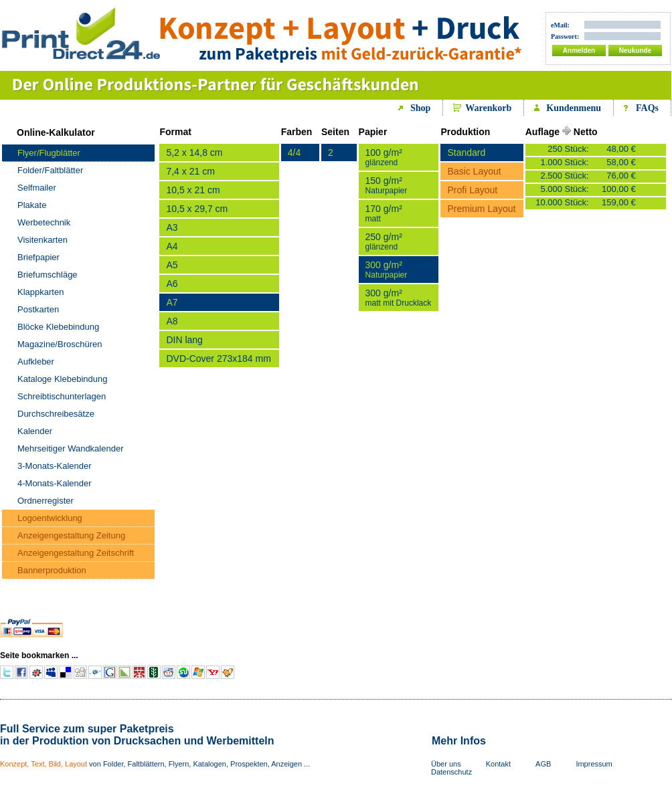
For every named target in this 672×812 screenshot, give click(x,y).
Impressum (594, 764)
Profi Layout (472, 190)
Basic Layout (474, 171)
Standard (466, 153)
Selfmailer (37, 188)
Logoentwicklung (50, 518)
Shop (420, 108)
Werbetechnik (44, 222)
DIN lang (184, 340)
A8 (172, 321)
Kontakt (498, 764)
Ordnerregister (46, 501)
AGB (543, 764)
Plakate (32, 205)
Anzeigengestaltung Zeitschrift (76, 553)
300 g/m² (387, 270)
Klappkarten (40, 292)
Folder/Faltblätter (50, 170)
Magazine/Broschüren (60, 344)
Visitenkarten (43, 240)
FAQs (647, 108)
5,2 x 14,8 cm (194, 153)
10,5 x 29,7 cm (197, 209)
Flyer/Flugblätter (49, 153)
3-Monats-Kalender (55, 466)
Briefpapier (38, 257)
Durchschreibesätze (56, 414)
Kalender (35, 431)
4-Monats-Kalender (55, 483)
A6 (172, 284)
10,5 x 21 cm (193, 190)
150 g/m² (387, 185)
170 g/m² (384, 213)
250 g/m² (384, 241)
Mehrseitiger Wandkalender (70, 448)
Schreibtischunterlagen (62, 396)
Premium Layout (481, 209)
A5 (172, 265)
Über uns (446, 764)
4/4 (294, 153)
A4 (172, 246)
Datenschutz (451, 772)
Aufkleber (36, 362)
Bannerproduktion (52, 570)
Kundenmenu (574, 108)
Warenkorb (488, 108)
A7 (172, 302)
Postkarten (38, 309)
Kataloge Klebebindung (62, 379)
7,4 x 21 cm (190, 171)
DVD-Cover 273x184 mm (218, 359)
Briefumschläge (48, 275)
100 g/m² (384, 157)
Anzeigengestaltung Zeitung (71, 535)
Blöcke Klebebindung (58, 327)
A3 (172, 227)
